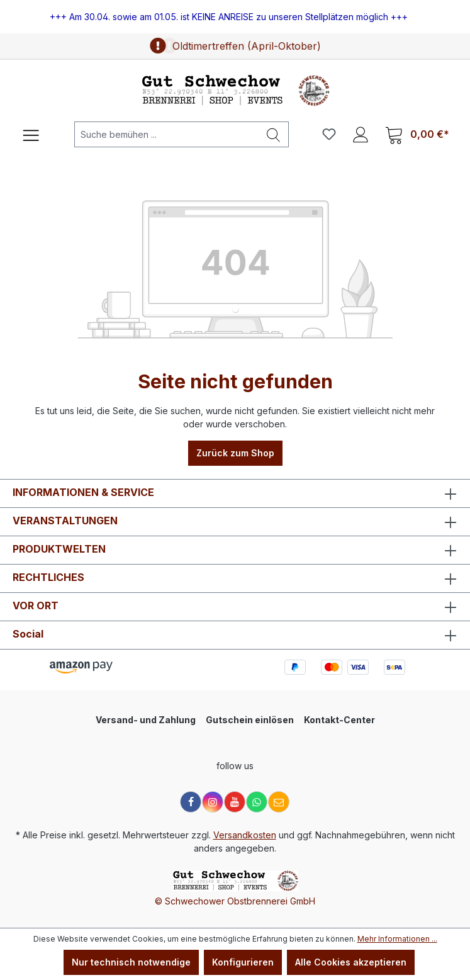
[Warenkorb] (417, 134)
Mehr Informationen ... (397, 939)
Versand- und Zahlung (146, 720)
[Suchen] (274, 134)
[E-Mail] (279, 802)
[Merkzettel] (329, 134)
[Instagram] (213, 802)
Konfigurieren (243, 962)
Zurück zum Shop (235, 453)
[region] (235, 17)
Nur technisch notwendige (131, 962)
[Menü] (31, 134)
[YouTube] (235, 802)
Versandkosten (245, 835)
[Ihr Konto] (361, 134)
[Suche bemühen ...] (167, 134)
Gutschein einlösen (250, 720)
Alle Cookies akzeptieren (351, 962)
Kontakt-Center (339, 720)
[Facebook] (191, 802)
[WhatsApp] (257, 802)
